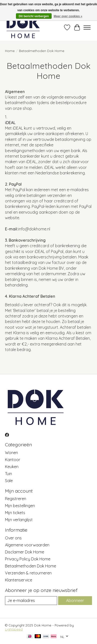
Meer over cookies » (68, 16)
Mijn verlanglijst (19, 520)
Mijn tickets (15, 513)
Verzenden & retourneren (28, 573)
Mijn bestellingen (20, 506)
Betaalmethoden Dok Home (31, 566)
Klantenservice (19, 580)
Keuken (12, 467)
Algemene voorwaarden (27, 545)
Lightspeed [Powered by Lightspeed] (14, 629)
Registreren (16, 499)
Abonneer (75, 600)
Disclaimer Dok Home (25, 552)
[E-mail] (31, 601)
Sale (9, 481)
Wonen (11, 453)
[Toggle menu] (87, 28)
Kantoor (13, 460)
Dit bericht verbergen (34, 16)
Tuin (8, 474)
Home (10, 51)
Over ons (13, 538)
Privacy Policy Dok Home (28, 559)
